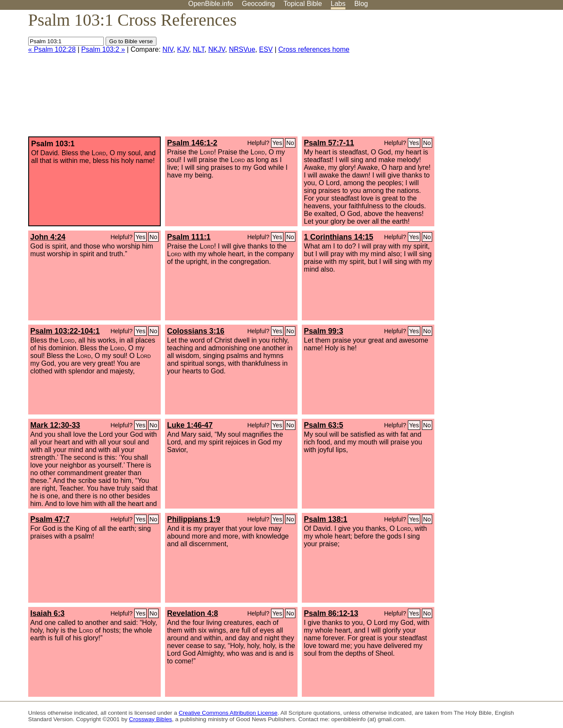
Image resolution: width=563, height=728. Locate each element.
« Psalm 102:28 (52, 49)
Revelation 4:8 (193, 613)
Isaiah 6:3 (47, 613)
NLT (199, 49)
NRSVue (242, 49)
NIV (168, 49)
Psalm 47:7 (50, 519)
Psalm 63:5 (324, 425)
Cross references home (314, 49)
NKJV (217, 49)
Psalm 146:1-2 (192, 143)
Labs (338, 4)
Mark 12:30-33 (55, 425)
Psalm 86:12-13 (331, 613)
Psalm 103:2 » (103, 49)
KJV (183, 49)
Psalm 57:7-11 (329, 143)
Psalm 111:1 (189, 237)
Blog (361, 4)
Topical (303, 4)
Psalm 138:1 (326, 519)
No (290, 143)
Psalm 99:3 (324, 331)
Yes (277, 143)
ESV (266, 49)
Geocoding (258, 4)
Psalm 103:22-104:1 (65, 331)
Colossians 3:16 (196, 331)
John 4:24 (48, 237)
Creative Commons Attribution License (228, 713)
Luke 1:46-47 (190, 425)
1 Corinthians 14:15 (339, 237)
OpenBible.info (211, 4)
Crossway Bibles (150, 719)
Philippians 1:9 (194, 519)
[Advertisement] (477, 77)
